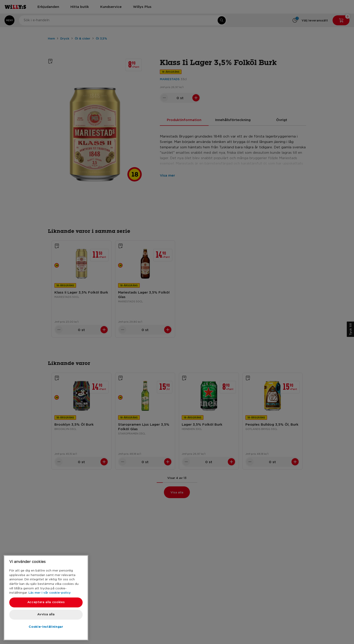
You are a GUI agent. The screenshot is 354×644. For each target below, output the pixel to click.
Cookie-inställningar (46, 627)
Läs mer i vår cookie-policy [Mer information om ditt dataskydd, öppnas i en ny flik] (50, 593)
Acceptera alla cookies (46, 602)
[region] (46, 598)
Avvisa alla (46, 615)
